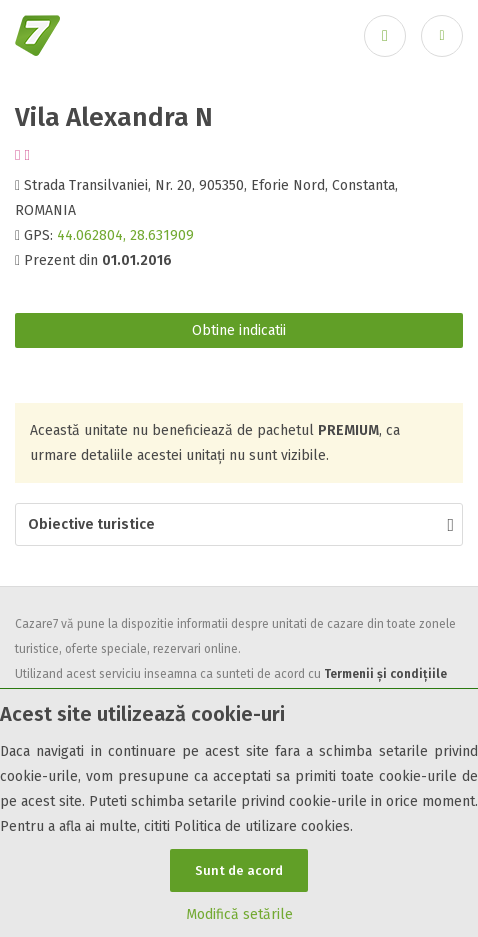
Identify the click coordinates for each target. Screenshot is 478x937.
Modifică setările (239, 914)
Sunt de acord (239, 870)
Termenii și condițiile (385, 674)
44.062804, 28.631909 (125, 235)
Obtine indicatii (239, 330)
